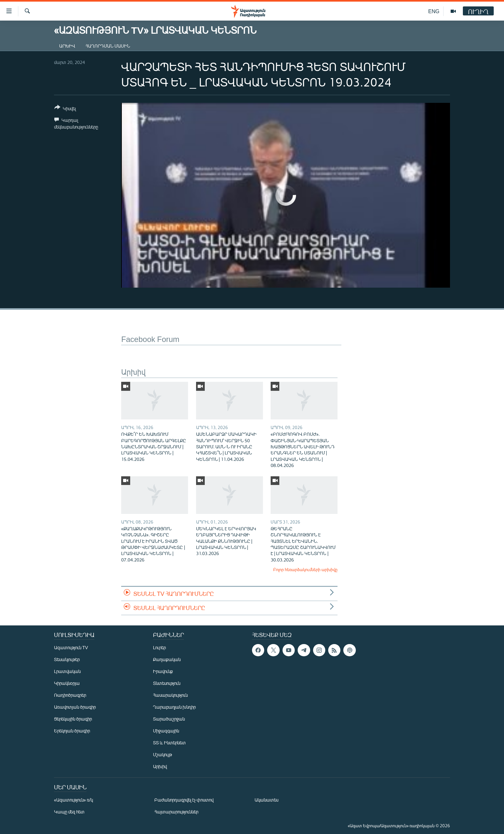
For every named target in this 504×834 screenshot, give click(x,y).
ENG (434, 11)
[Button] (65, 109)
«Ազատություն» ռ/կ (73, 800)
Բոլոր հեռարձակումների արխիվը (305, 569)
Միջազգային (166, 731)
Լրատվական (67, 671)
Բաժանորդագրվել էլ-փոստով (184, 800)
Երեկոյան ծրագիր (72, 731)
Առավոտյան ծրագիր (75, 707)
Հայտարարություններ (176, 812)
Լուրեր (159, 647)
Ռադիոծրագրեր (70, 695)
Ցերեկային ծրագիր (73, 719)
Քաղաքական (167, 659)
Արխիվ (67, 46)
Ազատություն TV (71, 647)
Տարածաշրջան (169, 719)
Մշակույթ (162, 754)
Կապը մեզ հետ (69, 812)
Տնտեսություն (167, 683)
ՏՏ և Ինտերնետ (169, 743)
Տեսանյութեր (67, 659)
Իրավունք (163, 671)
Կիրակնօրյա (67, 683)
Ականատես (266, 800)
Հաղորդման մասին (108, 46)
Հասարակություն (170, 695)
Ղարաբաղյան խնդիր (174, 707)
